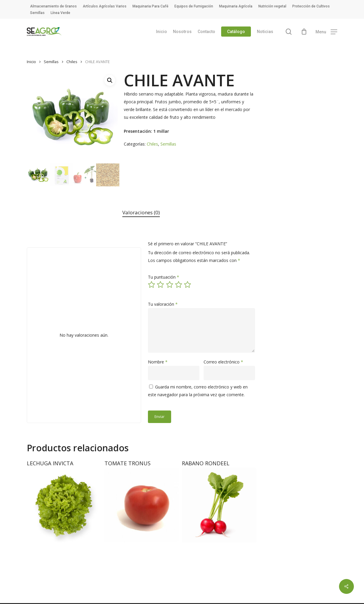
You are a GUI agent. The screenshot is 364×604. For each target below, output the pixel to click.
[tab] (141, 213)
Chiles (72, 62)
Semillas (51, 62)
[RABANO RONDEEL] (219, 505)
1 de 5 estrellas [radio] (152, 285)
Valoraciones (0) (141, 212)
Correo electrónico (223, 362)
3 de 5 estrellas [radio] (170, 285)
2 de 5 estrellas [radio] (161, 285)
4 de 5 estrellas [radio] (179, 285)
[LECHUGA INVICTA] (64, 505)
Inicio (31, 62)
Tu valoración (163, 304)
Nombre (158, 362)
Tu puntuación (164, 277)
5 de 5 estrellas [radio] (188, 285)
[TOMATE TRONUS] (142, 505)
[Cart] (304, 32)
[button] (326, 32)
